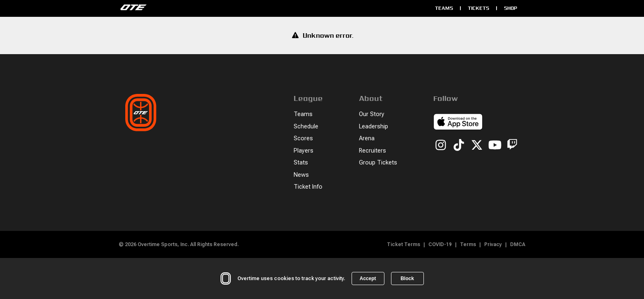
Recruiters (373, 151)
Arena (367, 138)
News (301, 175)
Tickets (478, 8)
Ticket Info (308, 187)
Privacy (493, 244)
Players (304, 151)
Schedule (306, 127)
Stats (301, 163)
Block (407, 278)
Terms (468, 244)
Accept (368, 278)
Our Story (372, 114)
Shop (511, 8)
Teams (444, 8)
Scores (303, 138)
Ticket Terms (404, 244)
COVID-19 (440, 244)
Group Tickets (378, 163)
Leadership (374, 127)
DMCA (518, 244)
